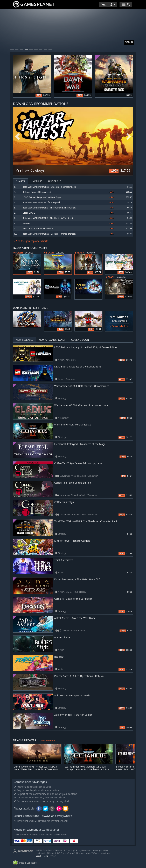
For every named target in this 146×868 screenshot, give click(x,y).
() (104, 5)
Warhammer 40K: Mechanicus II (38, 229)
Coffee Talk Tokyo (64, 502)
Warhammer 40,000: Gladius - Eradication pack (81, 405)
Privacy (53, 856)
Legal (38, 856)
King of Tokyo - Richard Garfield (72, 541)
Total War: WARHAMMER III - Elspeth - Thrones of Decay (50, 234)
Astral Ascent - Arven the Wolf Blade (75, 618)
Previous (17, 137)
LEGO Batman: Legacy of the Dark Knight (42, 197)
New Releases (25, 340)
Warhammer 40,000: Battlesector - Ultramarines (82, 386)
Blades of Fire (62, 637)
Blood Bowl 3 (29, 213)
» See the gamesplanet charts (31, 241)
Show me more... (48, 741)
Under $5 (37, 181)
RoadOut (59, 657)
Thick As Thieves (64, 560)
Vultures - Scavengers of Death (72, 695)
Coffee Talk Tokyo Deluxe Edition (73, 483)
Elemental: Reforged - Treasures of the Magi (80, 444)
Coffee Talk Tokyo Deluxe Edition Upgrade (78, 463)
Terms (45, 856)
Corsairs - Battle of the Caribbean (73, 599)
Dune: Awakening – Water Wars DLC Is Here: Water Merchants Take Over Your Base (36, 769)
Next (129, 137)
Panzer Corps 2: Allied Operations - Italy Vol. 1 (81, 676)
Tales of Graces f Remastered (37, 192)
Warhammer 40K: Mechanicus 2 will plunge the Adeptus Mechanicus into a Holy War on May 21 (87, 769)
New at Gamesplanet (52, 340)
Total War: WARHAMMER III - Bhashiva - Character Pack (49, 187)
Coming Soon (80, 340)
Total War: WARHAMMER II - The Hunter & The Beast (48, 218)
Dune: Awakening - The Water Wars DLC (77, 579)
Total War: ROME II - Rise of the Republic (42, 202)
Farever (27, 223)
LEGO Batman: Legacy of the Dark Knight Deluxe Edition (86, 347)
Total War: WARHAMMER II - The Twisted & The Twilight (49, 208)
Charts (20, 181)
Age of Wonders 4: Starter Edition (73, 715)
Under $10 (55, 181)
